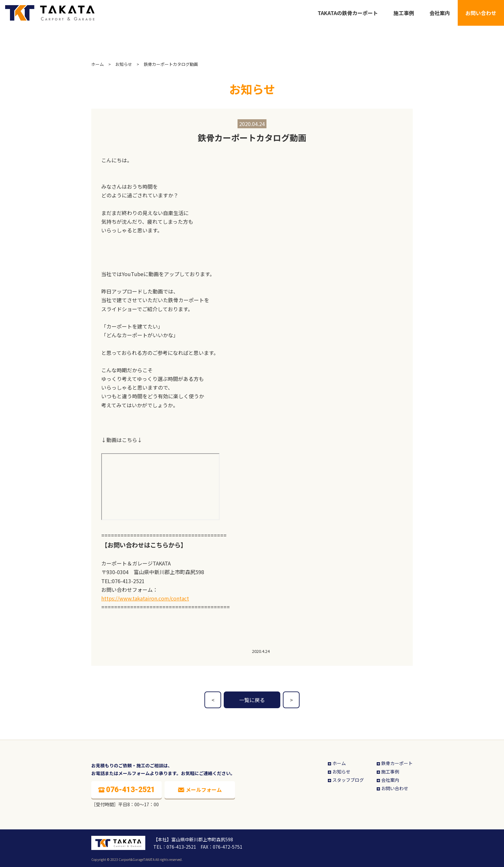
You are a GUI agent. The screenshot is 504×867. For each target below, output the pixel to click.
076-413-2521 (128, 581)
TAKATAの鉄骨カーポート (348, 13)
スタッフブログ (345, 780)
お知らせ (124, 64)
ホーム (98, 64)
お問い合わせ (481, 13)
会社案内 (440, 13)
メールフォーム (200, 790)
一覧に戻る (252, 700)
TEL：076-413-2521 (175, 847)
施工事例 (404, 13)
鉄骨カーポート (394, 763)
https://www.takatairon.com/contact (145, 598)
